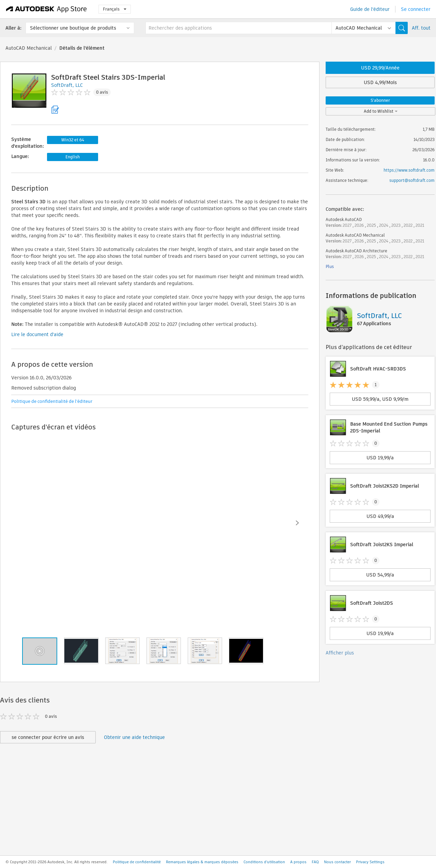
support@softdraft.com (412, 180)
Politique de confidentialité (137, 862)
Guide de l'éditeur (370, 9)
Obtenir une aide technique (134, 737)
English (73, 157)
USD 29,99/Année (380, 68)
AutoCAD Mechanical (29, 48)
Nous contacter (337, 862)
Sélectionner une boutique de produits (73, 28)
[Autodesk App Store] (46, 9)
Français (115, 9)
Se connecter (416, 9)
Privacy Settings (370, 862)
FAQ (315, 862)
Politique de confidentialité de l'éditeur (52, 401)
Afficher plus (340, 653)
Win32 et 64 (73, 140)
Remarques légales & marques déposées (202, 862)
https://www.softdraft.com (409, 170)
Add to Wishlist (381, 111)
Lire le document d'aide (37, 334)
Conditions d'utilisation (264, 862)
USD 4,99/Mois (380, 82)
